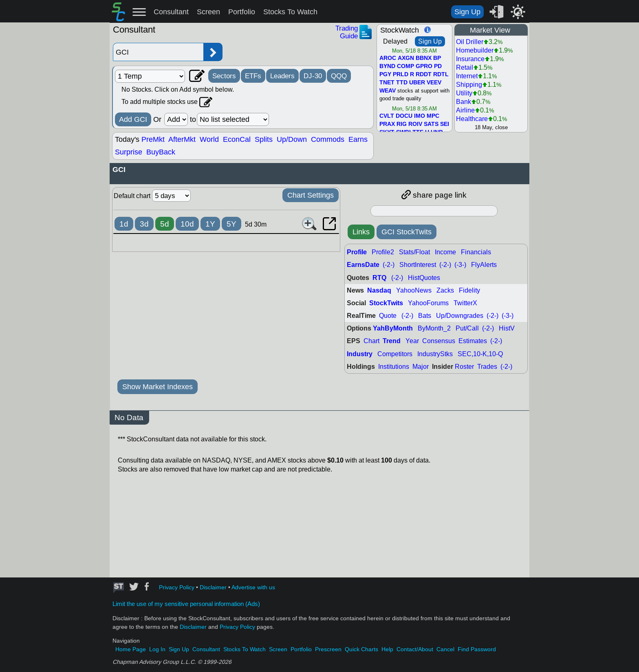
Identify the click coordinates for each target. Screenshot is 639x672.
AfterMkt (182, 139)
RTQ (379, 278)
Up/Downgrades (460, 316)
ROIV (415, 124)
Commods (328, 139)
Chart (371, 341)
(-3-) (460, 265)
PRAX (387, 124)
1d (124, 224)
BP (437, 58)
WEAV (388, 91)
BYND (387, 66)
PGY (385, 75)
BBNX (424, 58)
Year (412, 341)
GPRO (424, 66)
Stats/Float (414, 252)
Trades (487, 367)
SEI (445, 124)
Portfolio (242, 12)
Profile (357, 252)
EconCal (237, 139)
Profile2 (383, 252)
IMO (420, 116)
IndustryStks (435, 354)
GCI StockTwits (407, 232)
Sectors (224, 76)
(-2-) (389, 265)
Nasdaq (379, 290)
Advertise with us (253, 587)
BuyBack (161, 152)
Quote (388, 316)
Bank (464, 102)
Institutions (394, 367)
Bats (425, 316)
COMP (405, 66)
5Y (231, 224)
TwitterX (465, 303)
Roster (464, 367)
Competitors (395, 354)
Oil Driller (470, 42)
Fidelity (469, 290)
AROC (388, 58)
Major (421, 367)
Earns (358, 139)
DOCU (404, 116)
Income (445, 252)
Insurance (470, 59)
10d (187, 224)
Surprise (129, 152)
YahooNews (414, 290)
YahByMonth (393, 328)
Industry (360, 354)
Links (361, 232)
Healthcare (472, 119)
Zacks (445, 290)
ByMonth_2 (434, 328)
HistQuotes (424, 278)
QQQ (339, 76)
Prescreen (328, 649)
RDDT (424, 75)
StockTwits (386, 303)
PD (438, 66)
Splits (264, 139)
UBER (417, 83)
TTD (402, 83)
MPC (433, 116)
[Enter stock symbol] (158, 52)
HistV (507, 328)
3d (144, 224)
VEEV (434, 83)
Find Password (477, 649)
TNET (387, 83)
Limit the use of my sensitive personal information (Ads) (186, 604)
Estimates (473, 341)
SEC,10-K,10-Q (480, 354)
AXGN (406, 58)
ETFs (253, 76)
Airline (465, 110)
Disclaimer (213, 587)
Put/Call (467, 328)
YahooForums (428, 303)
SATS (431, 124)
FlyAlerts (484, 265)
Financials (476, 252)
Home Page (131, 649)
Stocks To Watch (290, 12)
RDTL (441, 75)
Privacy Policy (177, 587)
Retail (465, 67)
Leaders (282, 76)
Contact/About (415, 649)
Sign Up (467, 12)
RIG (402, 124)
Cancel (445, 649)
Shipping (469, 85)
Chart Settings (311, 195)
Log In (157, 649)
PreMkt (153, 139)
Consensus (439, 341)
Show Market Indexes (158, 387)
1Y (210, 224)
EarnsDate (363, 265)
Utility (464, 93)
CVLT (387, 116)
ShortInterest (418, 265)
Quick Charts (361, 649)
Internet (467, 76)
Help (387, 649)
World (209, 139)
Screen (208, 12)
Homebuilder (475, 50)
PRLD (401, 75)
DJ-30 (313, 76)
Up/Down (292, 139)
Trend (392, 341)
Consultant (171, 12)
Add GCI (133, 119)
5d (165, 224)
